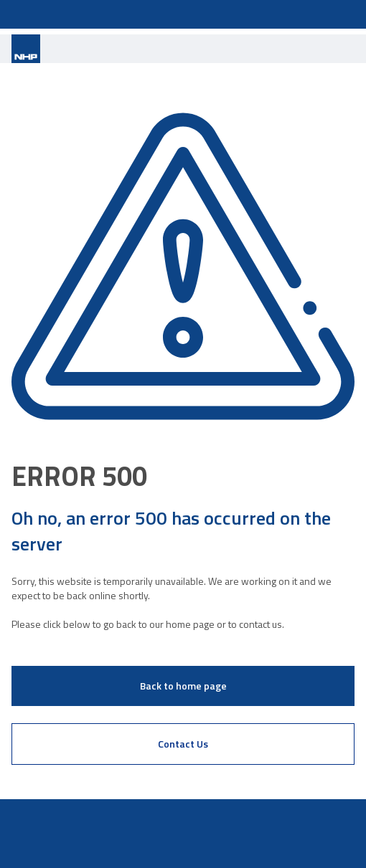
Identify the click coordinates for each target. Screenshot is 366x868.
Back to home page (183, 686)
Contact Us (183, 744)
